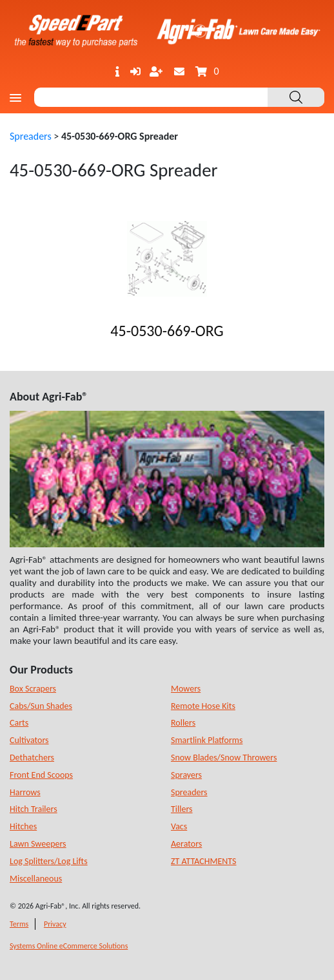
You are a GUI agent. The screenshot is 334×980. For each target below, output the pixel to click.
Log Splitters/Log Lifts (49, 861)
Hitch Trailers (34, 809)
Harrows (25, 792)
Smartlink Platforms (207, 740)
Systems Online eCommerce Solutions (69, 946)
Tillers (182, 809)
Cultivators (29, 740)
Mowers (186, 689)
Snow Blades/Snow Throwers (224, 758)
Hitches (23, 826)
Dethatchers (32, 758)
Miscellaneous (36, 879)
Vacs (179, 826)
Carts (19, 723)
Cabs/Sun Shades (41, 706)
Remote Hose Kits (203, 706)
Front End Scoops (41, 775)
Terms (19, 924)
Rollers (183, 723)
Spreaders (31, 136)
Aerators (186, 844)
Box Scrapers (33, 689)
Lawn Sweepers (38, 844)
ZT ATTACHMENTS (204, 861)
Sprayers (186, 775)
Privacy (55, 924)
